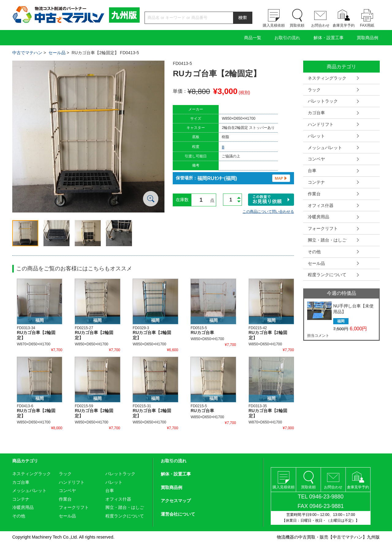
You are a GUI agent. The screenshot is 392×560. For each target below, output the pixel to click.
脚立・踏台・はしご (327, 240)
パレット (316, 136)
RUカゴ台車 (202, 333)
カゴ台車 (316, 113)
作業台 (314, 194)
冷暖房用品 (318, 217)
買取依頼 (297, 25)
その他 (314, 252)
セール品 (57, 53)
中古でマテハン (27, 53)
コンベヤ (316, 159)
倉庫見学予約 (344, 25)
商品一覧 (253, 38)
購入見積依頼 (274, 25)
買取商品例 (367, 38)
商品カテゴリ (25, 461)
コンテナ (316, 182)
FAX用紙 (367, 25)
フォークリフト (323, 228)
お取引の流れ (287, 38)
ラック (314, 90)
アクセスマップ (176, 501)
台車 (312, 171)
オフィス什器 (321, 205)
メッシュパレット (325, 148)
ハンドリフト (321, 124)
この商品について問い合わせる (268, 212)
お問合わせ (320, 25)
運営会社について (178, 514)
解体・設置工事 (329, 38)
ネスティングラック (327, 78)
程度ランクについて (327, 275)
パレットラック (323, 101)
